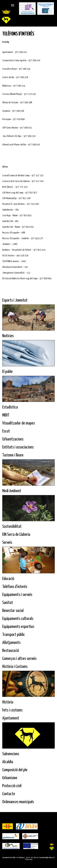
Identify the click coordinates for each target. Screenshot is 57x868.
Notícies (8, 336)
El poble (7, 372)
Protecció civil (12, 786)
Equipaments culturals (18, 619)
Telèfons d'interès (15, 587)
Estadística (10, 407)
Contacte (9, 794)
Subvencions (11, 754)
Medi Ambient (12, 491)
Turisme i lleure (13, 455)
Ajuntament (11, 718)
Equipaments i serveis (17, 595)
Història (8, 702)
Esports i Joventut (15, 300)
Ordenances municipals (18, 802)
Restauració (11, 651)
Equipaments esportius (18, 627)
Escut (6, 431)
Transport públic (14, 635)
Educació (8, 579)
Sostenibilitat (12, 527)
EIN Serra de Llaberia (16, 535)
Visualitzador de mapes (19, 423)
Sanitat (8, 603)
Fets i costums (12, 710)
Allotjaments (11, 643)
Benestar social (13, 611)
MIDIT (6, 415)
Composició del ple (15, 770)
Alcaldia (8, 762)
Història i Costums (15, 667)
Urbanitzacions (13, 439)
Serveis (7, 543)
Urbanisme (10, 778)
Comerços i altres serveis (19, 659)
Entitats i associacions (18, 447)
